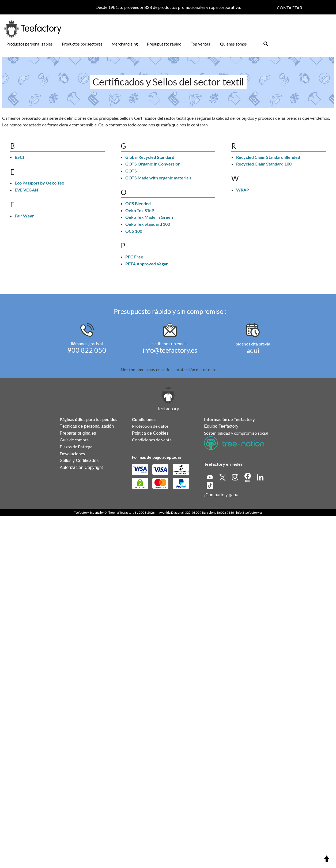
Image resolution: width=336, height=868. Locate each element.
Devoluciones (72, 454)
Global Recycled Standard (150, 157)
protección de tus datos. (197, 369)
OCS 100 (134, 231)
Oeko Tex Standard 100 (148, 224)
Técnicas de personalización (87, 426)
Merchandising (125, 44)
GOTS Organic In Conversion (153, 164)
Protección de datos (150, 426)
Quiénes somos (233, 44)
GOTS (131, 171)
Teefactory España (87, 512)
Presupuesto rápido (164, 44)
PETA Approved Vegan (147, 264)
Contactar (290, 8)
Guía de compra (74, 440)
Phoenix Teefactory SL (123, 512)
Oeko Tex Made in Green (149, 217)
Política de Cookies (150, 433)
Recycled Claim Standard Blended (268, 157)
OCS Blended (138, 203)
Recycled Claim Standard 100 (264, 164)
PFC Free (134, 257)
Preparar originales (78, 433)
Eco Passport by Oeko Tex (39, 183)
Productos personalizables (30, 44)
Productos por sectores (82, 44)
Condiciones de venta (152, 440)
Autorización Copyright (81, 467)
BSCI (19, 157)
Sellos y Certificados (79, 461)
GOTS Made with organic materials (158, 178)
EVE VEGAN (26, 190)
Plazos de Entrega (76, 447)
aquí (253, 350)
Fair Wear (24, 216)
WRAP (243, 190)
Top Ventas (201, 44)
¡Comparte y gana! (222, 495)
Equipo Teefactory (221, 426)
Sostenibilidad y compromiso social (236, 433)
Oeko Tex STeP (140, 210)
